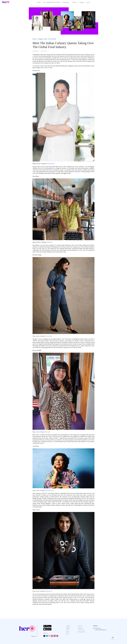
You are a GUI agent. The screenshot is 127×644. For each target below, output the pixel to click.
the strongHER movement (52, 2)
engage (82, 2)
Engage (40, 39)
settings (80, 628)
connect (74, 2)
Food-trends (52, 39)
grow (88, 2)
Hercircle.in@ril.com (101, 630)
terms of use (81, 630)
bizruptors (66, 2)
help (67, 634)
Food (45, 39)
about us (80, 626)
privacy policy (82, 632)
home (39, 2)
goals (68, 632)
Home (35, 39)
